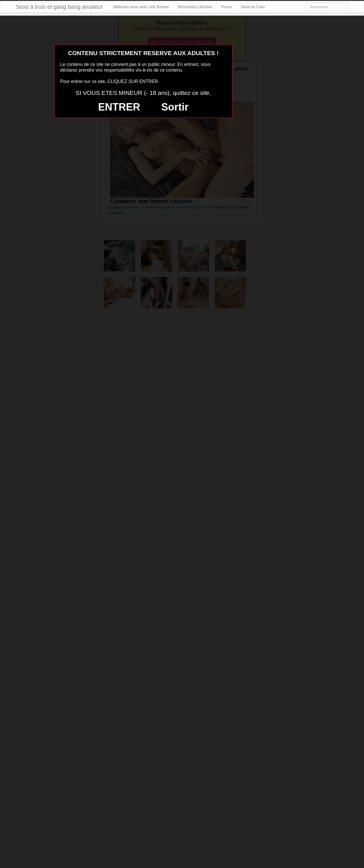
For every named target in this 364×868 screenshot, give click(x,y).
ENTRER (119, 107)
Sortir (175, 107)
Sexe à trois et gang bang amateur (59, 7)
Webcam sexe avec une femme (141, 7)
